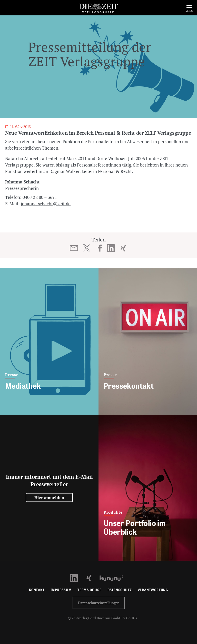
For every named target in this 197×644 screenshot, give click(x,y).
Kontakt (37, 590)
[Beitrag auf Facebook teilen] (100, 248)
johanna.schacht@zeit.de (46, 204)
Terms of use (90, 590)
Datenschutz (120, 590)
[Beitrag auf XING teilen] (123, 248)
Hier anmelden (49, 497)
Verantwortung (153, 590)
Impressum (61, 590)
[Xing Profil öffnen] (92, 578)
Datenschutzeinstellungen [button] (99, 603)
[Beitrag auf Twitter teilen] (86, 248)
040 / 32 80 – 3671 (40, 197)
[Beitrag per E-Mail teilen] (74, 248)
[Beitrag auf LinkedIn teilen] (111, 248)
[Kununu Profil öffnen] (114, 578)
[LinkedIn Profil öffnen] (77, 578)
